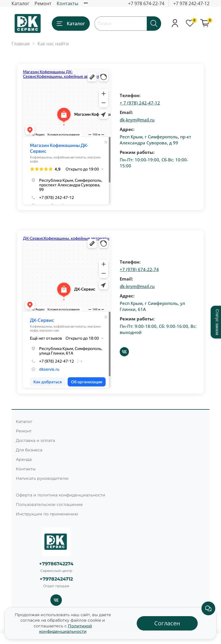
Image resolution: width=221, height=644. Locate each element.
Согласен (167, 623)
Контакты (67, 3)
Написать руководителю (42, 478)
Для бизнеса (29, 450)
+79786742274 (56, 564)
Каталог (20, 3)
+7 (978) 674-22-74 (139, 269)
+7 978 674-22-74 (146, 3)
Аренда (24, 459)
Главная (21, 44)
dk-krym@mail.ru (137, 120)
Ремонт (43, 3)
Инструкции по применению (47, 514)
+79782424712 (56, 579)
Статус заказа (217, 322)
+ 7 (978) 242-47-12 (140, 103)
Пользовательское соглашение (49, 504)
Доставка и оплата (35, 440)
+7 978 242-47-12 (191, 3)
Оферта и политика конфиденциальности (61, 495)
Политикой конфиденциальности (66, 629)
